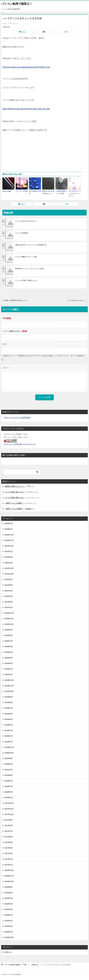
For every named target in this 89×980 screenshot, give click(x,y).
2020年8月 (9, 635)
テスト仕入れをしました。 (76, 300)
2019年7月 (9, 708)
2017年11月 (9, 809)
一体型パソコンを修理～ (14, 503)
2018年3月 (9, 786)
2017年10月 (9, 814)
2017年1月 (9, 865)
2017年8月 (9, 825)
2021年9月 (9, 579)
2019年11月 (9, 686)
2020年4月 (9, 658)
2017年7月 (9, 831)
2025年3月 (9, 523)
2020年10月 (9, 624)
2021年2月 (9, 602)
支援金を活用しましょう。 (15, 486)
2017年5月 (9, 842)
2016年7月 (9, 898)
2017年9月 (9, 820)
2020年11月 (9, 619)
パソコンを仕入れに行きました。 (26, 221)
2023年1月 (9, 529)
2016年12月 (9, 870)
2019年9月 (9, 697)
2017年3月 (9, 853)
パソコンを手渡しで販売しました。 (27, 280)
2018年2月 (9, 792)
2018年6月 (9, 775)
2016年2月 (9, 926)
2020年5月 (9, 652)
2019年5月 (9, 719)
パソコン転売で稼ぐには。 (15, 492)
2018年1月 (9, 798)
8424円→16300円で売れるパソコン (16, 300)
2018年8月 (9, 764)
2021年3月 (9, 596)
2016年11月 (9, 876)
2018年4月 (9, 781)
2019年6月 (9, 714)
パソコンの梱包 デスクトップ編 (26, 257)
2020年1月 (9, 674)
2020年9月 (9, 630)
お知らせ (6, 27)
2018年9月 (9, 758)
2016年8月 (9, 893)
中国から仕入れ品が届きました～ (48, 192)
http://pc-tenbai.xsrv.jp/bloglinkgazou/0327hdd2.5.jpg (26, 67)
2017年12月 (9, 803)
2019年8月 (9, 702)
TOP (15, 965)
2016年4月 (9, 915)
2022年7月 (9, 551)
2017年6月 (9, 837)
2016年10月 (9, 881)
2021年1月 (9, 607)
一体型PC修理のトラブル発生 (61, 192)
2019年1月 (9, 742)
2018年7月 (9, 770)
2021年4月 (9, 591)
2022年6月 (9, 557)
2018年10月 (9, 753)
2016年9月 (9, 887)
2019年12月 (9, 680)
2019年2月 (9, 736)
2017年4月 (9, 848)
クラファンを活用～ (22, 192)
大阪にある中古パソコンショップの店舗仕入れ (31, 245)
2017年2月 (9, 859)
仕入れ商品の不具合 (35, 192)
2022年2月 (9, 563)
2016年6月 (9, 904)
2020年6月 (9, 647)
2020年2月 (9, 669)
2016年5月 (9, 909)
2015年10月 (9, 937)
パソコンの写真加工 (22, 233)
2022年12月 (9, 535)
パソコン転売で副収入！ (17, 4)
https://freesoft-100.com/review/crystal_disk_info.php (26, 109)
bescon (29, 509)
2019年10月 (9, 691)
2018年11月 (9, 747)
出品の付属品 (7, 191)
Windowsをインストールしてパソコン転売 (29, 268)
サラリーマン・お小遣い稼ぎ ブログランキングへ (20, 444)
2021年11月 (9, 568)
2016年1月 (9, 932)
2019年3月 (9, 730)
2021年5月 (9, 585)
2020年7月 (9, 641)
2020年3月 (9, 663)
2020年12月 (9, 613)
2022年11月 (9, 540)
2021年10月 (9, 574)
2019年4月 (9, 725)
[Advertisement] (44, 154)
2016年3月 (9, 921)
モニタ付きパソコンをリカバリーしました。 (75, 193)
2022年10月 (9, 546)
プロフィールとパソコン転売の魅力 (17, 418)
